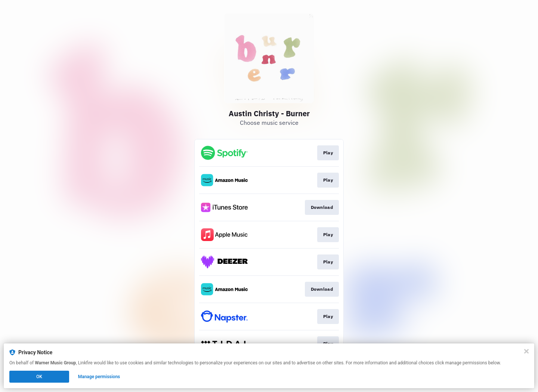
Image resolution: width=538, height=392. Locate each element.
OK (39, 377)
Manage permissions (99, 377)
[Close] (526, 351)
